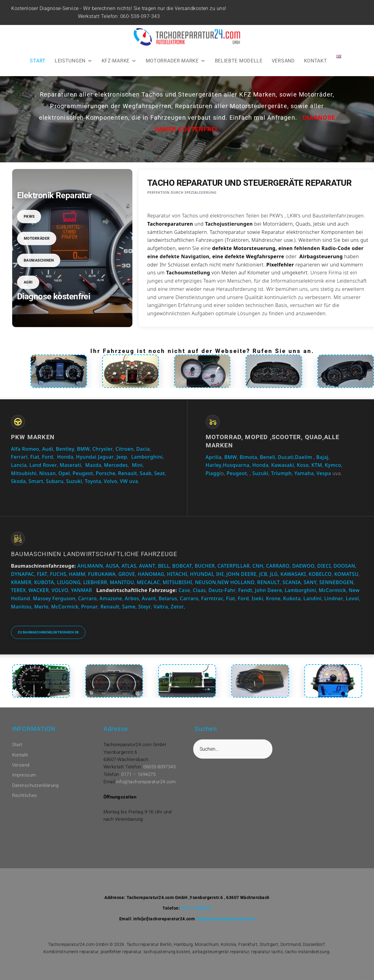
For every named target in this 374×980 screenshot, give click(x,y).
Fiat (35, 457)
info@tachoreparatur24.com (146, 782)
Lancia (19, 465)
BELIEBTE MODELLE (239, 61)
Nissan (47, 473)
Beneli (267, 457)
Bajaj (322, 457)
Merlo (41, 607)
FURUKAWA (102, 574)
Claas (199, 590)
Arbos (132, 598)
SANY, (311, 582)
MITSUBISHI (177, 582)
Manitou (21, 607)
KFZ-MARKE (119, 61)
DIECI (324, 566)
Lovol (352, 598)
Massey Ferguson (54, 598)
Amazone (111, 598)
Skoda (18, 481)
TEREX (18, 590)
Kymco (333, 465)
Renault (128, 473)
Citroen (125, 449)
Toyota (93, 481)
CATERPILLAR (234, 566)
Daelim (304, 457)
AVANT (147, 566)
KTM (317, 465)
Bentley (65, 449)
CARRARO (278, 566)
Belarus (168, 598)
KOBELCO (320, 574)
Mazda (93, 465)
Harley (214, 465)
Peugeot (83, 473)
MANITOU (122, 582)
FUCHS (58, 574)
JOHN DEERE (241, 574)
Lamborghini (147, 457)
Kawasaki (283, 465)
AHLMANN (90, 566)
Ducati (286, 457)
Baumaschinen (39, 260)
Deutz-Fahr (222, 590)
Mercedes (116, 465)
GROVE (127, 574)
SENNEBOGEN (336, 582)
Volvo (110, 481)
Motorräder (37, 238)
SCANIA (292, 582)
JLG (274, 574)
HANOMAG (150, 574)
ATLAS (129, 566)
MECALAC (148, 582)
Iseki (257, 598)
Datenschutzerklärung (35, 785)
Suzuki (74, 481)
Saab (146, 473)
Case (184, 590)
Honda (65, 457)
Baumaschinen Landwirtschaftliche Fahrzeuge (94, 554)
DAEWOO (303, 566)
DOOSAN (344, 566)
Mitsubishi (24, 473)
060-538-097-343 (141, 16)
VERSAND (283, 61)
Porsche (106, 473)
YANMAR (81, 590)
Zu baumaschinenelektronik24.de (48, 632)
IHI (220, 574)
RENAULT (268, 582)
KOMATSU (346, 574)
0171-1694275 (196, 908)
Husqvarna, (237, 465)
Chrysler (102, 449)
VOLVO (60, 590)
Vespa (324, 473)
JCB (263, 574)
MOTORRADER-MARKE (176, 61)
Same (129, 607)
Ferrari (19, 457)
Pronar (90, 607)
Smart (36, 481)
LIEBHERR (95, 582)
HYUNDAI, (202, 574)
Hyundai (86, 457)
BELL (164, 566)
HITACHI (177, 574)
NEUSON (205, 582)
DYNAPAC (23, 574)
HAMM (77, 574)
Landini (313, 598)
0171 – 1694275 (138, 774)
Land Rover (43, 465)
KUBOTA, (45, 582)
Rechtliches (25, 795)
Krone (273, 598)
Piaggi (213, 473)
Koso (303, 465)
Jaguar (106, 457)
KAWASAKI (293, 574)
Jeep (122, 457)
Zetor (177, 607)
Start (17, 745)
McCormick (332, 590)
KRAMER (21, 582)
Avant (149, 598)
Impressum (24, 775)
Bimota (248, 457)
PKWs (29, 217)
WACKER (39, 590)
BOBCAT (182, 566)
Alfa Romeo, (26, 449)
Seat (160, 473)
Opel (64, 473)
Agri (28, 282)
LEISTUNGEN (74, 61)
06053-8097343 (159, 767)
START (38, 61)
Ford (48, 457)
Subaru (55, 481)
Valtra (161, 607)
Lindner (334, 598)
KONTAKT (316, 61)
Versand (21, 765)
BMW (83, 449)
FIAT (42, 574)
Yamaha (304, 473)
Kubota (292, 598)
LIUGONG (69, 582)
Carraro (87, 598)
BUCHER (205, 566)
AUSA (112, 566)
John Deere (269, 590)
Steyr (144, 607)
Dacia (143, 449)
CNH (258, 566)
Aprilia (214, 457)
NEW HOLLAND (236, 582)
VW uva (129, 481)
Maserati (70, 465)
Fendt (245, 590)
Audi (48, 449)
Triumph (281, 473)
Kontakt (20, 755)
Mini (137, 465)
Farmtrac (212, 598)
